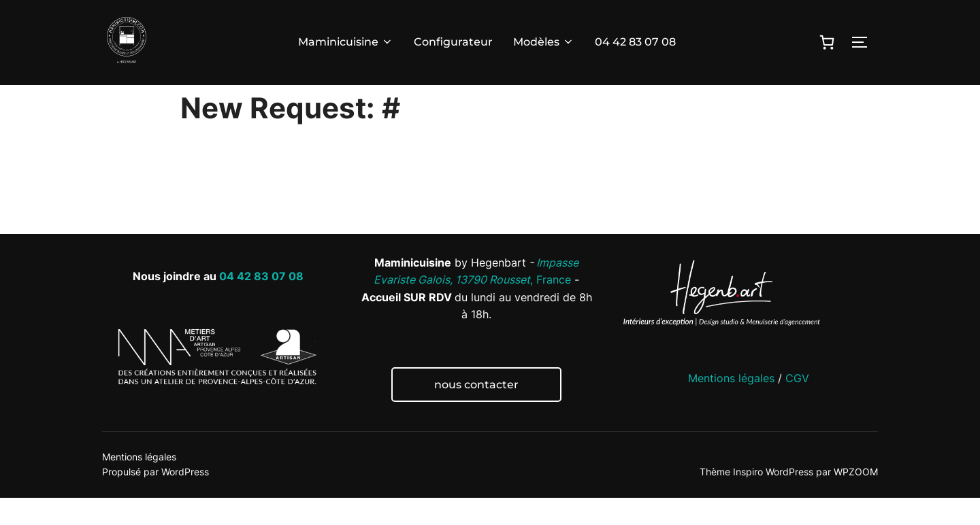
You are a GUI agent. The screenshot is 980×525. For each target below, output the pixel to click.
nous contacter (476, 412)
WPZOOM (856, 499)
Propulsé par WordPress (156, 499)
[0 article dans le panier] (827, 42)
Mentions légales (731, 405)
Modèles (544, 42)
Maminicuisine (346, 42)
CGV (797, 405)
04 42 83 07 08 (635, 42)
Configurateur (453, 42)
